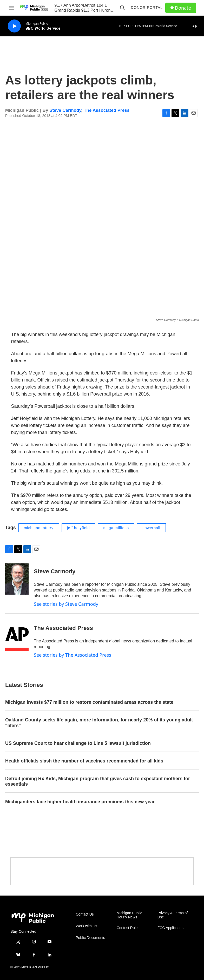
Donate (183, 8)
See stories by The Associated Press (73, 655)
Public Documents (91, 938)
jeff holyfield (78, 528)
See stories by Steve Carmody (66, 604)
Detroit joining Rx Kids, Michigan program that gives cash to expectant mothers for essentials (98, 781)
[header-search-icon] (122, 8)
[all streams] (196, 26)
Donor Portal (147, 8)
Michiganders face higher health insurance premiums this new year (80, 802)
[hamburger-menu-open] (12, 8)
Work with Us (87, 926)
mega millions (116, 528)
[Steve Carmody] (17, 579)
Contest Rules (128, 928)
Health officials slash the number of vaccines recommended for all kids (84, 761)
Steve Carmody (65, 110)
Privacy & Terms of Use (173, 915)
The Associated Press (107, 110)
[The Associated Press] (17, 636)
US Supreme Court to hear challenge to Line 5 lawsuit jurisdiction (78, 743)
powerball (151, 528)
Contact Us (85, 914)
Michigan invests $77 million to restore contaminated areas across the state (89, 702)
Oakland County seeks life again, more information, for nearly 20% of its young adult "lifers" (99, 723)
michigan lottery (39, 528)
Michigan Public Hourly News (129, 915)
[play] (14, 26)
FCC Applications (171, 928)
